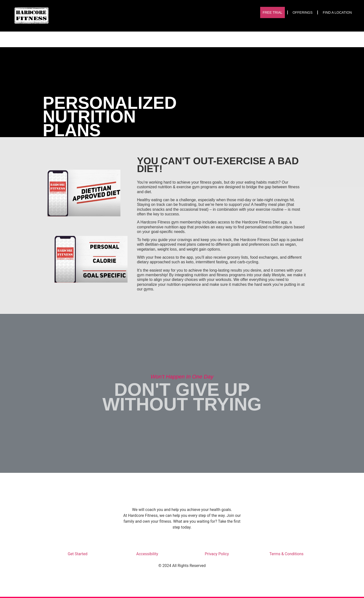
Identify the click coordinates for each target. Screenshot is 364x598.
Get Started (78, 554)
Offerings (303, 12)
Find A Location (337, 12)
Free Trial (273, 12)
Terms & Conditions (287, 554)
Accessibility (147, 554)
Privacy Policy (217, 554)
